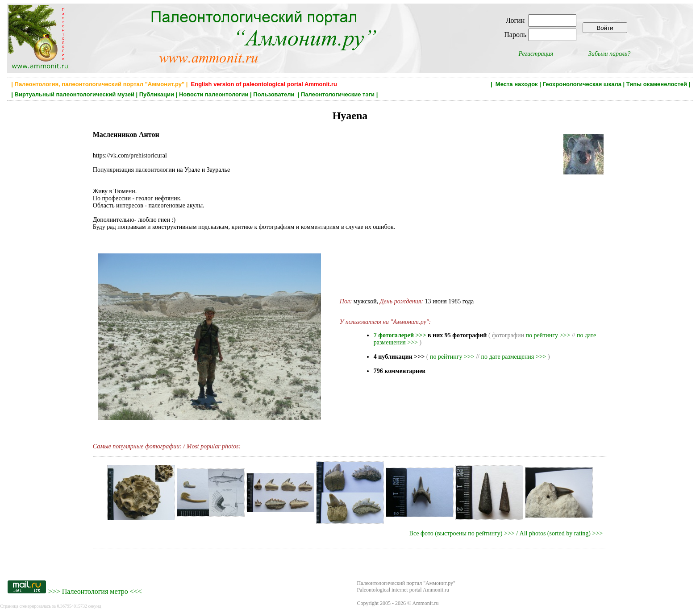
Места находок (517, 84)
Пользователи (275, 94)
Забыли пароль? (609, 54)
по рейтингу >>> (548, 335)
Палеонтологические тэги (338, 94)
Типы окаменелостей (657, 84)
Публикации (157, 94)
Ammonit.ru (426, 603)
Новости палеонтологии (214, 94)
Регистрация (536, 54)
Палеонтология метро (95, 591)
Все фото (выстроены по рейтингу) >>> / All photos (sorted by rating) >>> (506, 533)
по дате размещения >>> (513, 357)
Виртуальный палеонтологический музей (75, 94)
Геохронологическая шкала (582, 84)
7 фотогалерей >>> (400, 335)
